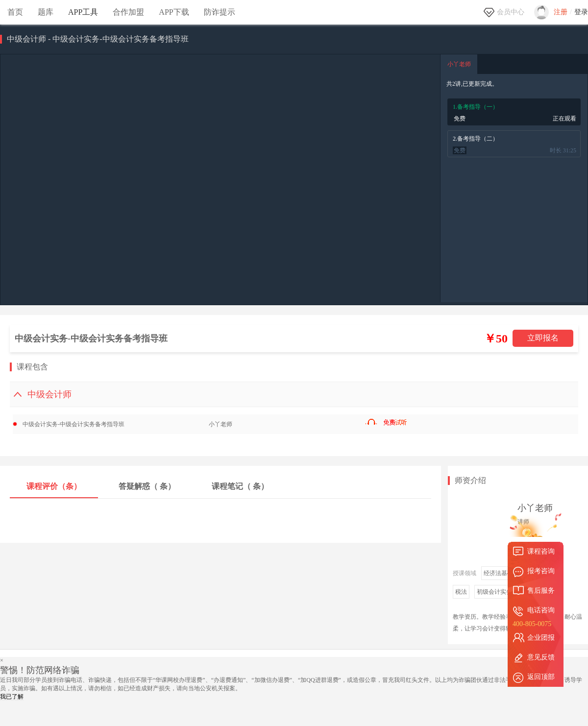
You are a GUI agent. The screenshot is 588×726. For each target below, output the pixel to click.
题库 (46, 12)
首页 (15, 12)
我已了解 (12, 697)
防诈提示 (220, 12)
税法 (461, 592)
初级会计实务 (494, 592)
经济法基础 (498, 573)
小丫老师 (459, 64)
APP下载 (174, 12)
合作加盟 (128, 12)
